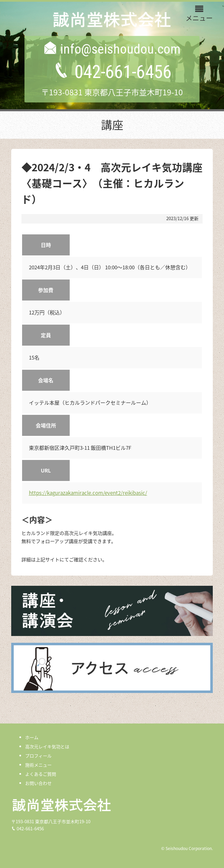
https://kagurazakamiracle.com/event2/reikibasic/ (88, 493)
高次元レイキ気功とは (47, 746)
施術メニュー (38, 765)
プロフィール (38, 756)
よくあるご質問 (41, 774)
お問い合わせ (38, 783)
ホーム (32, 737)
